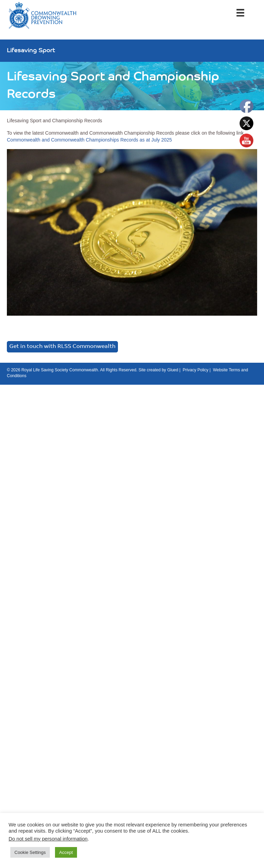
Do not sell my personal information (48, 839)
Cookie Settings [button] (30, 852)
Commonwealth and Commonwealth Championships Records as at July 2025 (89, 140)
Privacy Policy (196, 370)
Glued (173, 370)
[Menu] (240, 13)
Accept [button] (66, 852)
